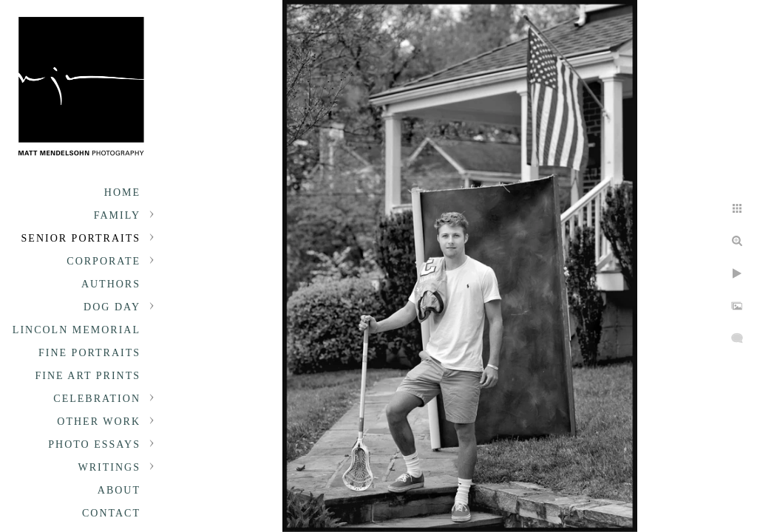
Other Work (99, 422)
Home (122, 192)
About (119, 490)
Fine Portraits (89, 353)
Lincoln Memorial (77, 330)
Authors (111, 284)
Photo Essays (94, 444)
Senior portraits (81, 238)
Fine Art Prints (88, 376)
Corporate (103, 261)
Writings (109, 467)
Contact (111, 513)
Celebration (97, 399)
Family (117, 215)
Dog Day (112, 307)
